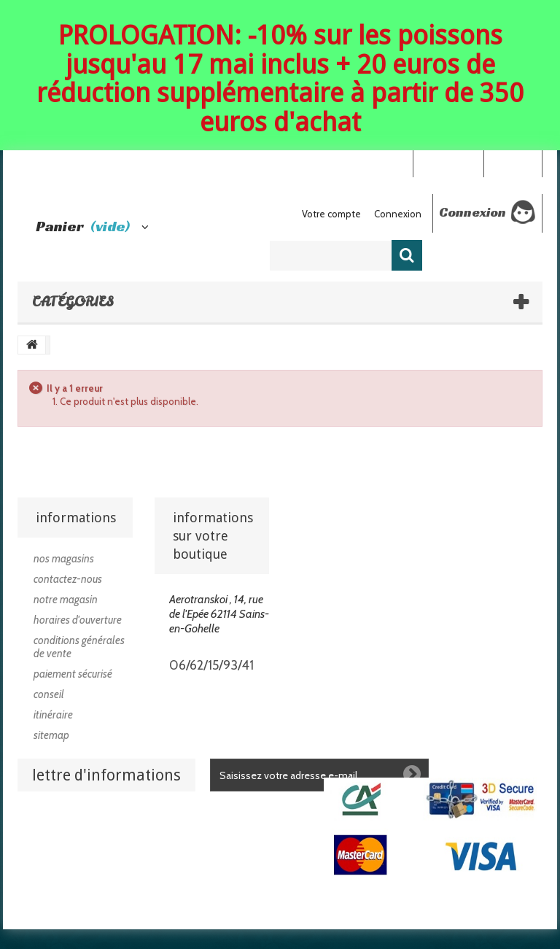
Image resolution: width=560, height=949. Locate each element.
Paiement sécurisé (73, 674)
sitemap (51, 735)
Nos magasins (64, 559)
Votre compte (331, 214)
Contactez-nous (68, 579)
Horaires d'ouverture (78, 620)
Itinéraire (53, 715)
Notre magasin (66, 600)
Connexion (513, 163)
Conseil (49, 694)
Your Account (448, 163)
